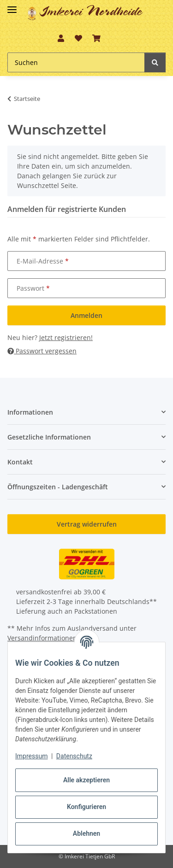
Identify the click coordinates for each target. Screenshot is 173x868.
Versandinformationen (42, 638)
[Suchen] (155, 62)
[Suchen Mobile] (76, 62)
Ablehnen (86, 833)
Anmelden (86, 315)
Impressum (31, 756)
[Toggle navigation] (12, 6)
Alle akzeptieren (86, 780)
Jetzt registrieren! (66, 337)
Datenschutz (74, 756)
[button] (61, 38)
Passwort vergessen (42, 351)
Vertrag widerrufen (87, 524)
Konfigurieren (86, 807)
